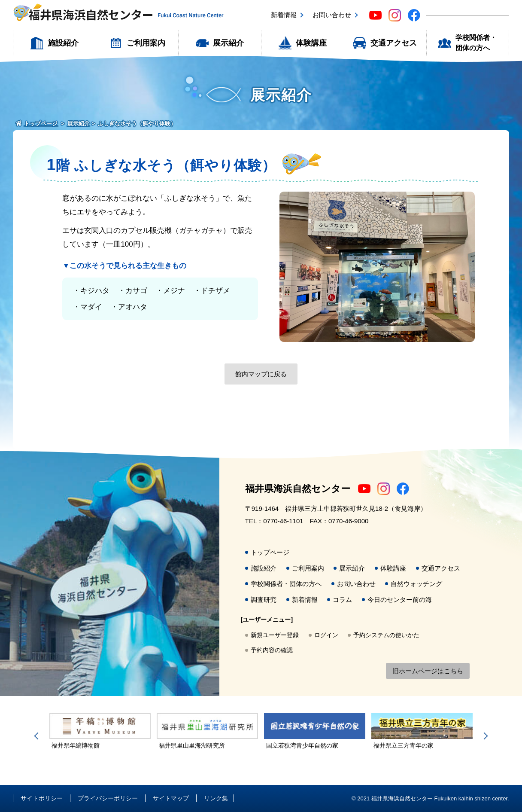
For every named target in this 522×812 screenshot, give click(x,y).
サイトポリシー (42, 798)
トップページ (270, 552)
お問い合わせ (332, 15)
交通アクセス (394, 43)
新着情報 (284, 15)
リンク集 (216, 798)
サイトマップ (171, 798)
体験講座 (311, 43)
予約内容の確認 (272, 650)
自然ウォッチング (416, 584)
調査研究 (264, 600)
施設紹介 (63, 43)
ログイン (326, 635)
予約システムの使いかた (386, 635)
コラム (342, 600)
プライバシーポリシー (108, 798)
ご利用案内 (146, 43)
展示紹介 (228, 43)
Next (484, 736)
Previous (38, 736)
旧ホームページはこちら (428, 671)
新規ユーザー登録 (275, 635)
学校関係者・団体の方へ (476, 43)
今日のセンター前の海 (400, 600)
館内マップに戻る (261, 374)
